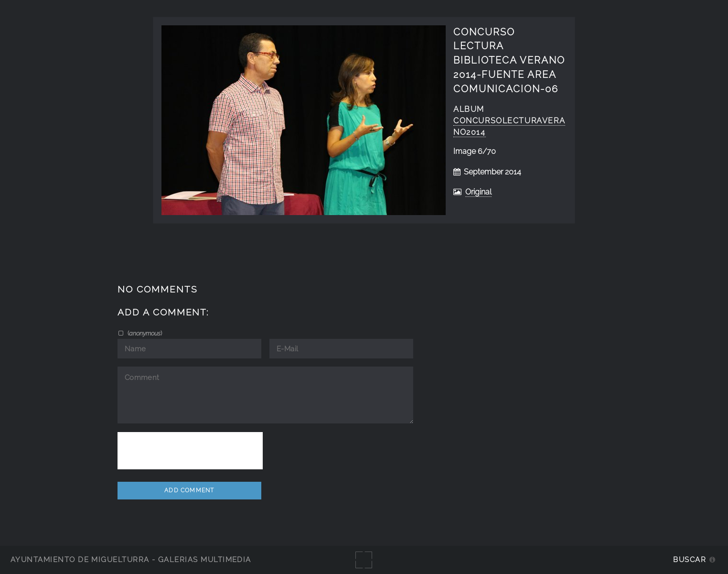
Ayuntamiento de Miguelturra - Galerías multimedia (131, 559)
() (144, 333)
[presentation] (190, 451)
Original (478, 192)
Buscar (690, 559)
